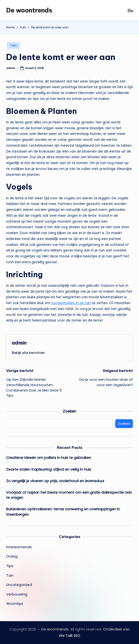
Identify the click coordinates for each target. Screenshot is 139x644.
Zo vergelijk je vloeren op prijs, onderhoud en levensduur (55, 481)
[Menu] (130, 11)
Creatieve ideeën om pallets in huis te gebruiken (49, 458)
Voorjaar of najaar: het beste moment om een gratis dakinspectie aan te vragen (69, 495)
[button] (28, 353)
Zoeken (69, 411)
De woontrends (29, 10)
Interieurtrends (19, 547)
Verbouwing (17, 594)
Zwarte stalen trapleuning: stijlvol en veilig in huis (49, 469)
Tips (10, 566)
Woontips (15, 604)
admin (19, 343)
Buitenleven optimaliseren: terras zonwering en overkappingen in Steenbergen (63, 512)
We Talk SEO (69, 636)
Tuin (14, 45)
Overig (12, 556)
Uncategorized (19, 585)
